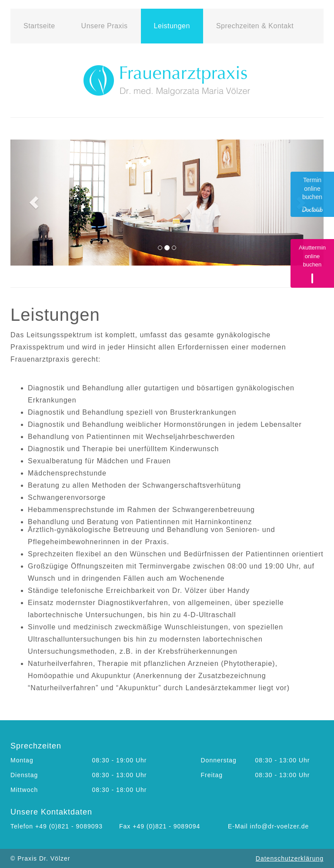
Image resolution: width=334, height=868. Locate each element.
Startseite (39, 26)
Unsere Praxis (105, 26)
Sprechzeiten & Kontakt (255, 26)
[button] (34, 203)
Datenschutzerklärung (290, 858)
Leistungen (172, 26)
